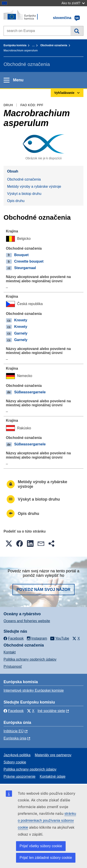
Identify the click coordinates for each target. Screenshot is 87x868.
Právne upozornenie (19, 776)
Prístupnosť (13, 667)
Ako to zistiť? (73, 3)
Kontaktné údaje (53, 776)
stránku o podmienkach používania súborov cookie (47, 821)
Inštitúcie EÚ (14, 731)
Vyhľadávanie (77, 31)
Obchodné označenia (54, 45)
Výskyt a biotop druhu (24, 194)
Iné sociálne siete (51, 711)
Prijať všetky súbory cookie (41, 846)
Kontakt (10, 652)
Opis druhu (16, 201)
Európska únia (15, 738)
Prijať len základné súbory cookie (46, 858)
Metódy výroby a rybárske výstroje (34, 186)
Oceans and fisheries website (27, 621)
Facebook (14, 711)
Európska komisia (15, 45)
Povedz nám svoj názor (43, 590)
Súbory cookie (15, 762)
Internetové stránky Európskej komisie (34, 690)
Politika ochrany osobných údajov (30, 659)
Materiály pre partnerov (53, 755)
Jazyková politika (17, 755)
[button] (9, 544)
